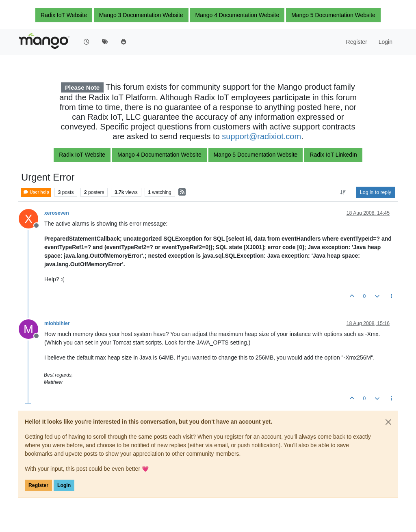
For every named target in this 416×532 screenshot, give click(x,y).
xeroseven (57, 213)
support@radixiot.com (261, 136)
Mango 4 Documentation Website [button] (237, 15)
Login (64, 485)
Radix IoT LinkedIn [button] (333, 155)
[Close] (388, 422)
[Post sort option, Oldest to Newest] (343, 192)
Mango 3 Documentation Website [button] (141, 15)
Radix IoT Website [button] (64, 15)
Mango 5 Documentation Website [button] (333, 15)
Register (38, 485)
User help (36, 192)
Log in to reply (376, 192)
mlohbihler (57, 323)
